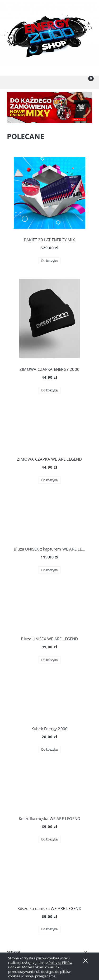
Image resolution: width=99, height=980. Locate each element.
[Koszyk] (87, 82)
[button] (12, 82)
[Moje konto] (62, 83)
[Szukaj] (37, 82)
